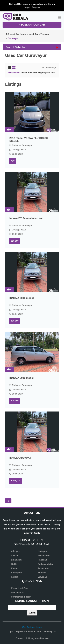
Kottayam (43, 551)
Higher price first (46, 73)
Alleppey (15, 551)
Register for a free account (29, 631)
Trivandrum (44, 568)
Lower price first (29, 73)
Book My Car (50, 631)
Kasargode (16, 573)
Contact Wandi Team (21, 597)
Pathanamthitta (45, 564)
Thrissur (42, 573)
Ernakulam (16, 560)
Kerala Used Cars (20, 588)
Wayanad (42, 577)
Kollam (15, 577)
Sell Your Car (17, 593)
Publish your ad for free (37, 638)
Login (27, 7)
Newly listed (14, 73)
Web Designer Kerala (32, 627)
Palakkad (42, 560)
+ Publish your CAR (32, 25)
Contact (19, 638)
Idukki (14, 564)
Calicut (15, 556)
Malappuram (44, 556)
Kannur (15, 568)
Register (36, 7)
